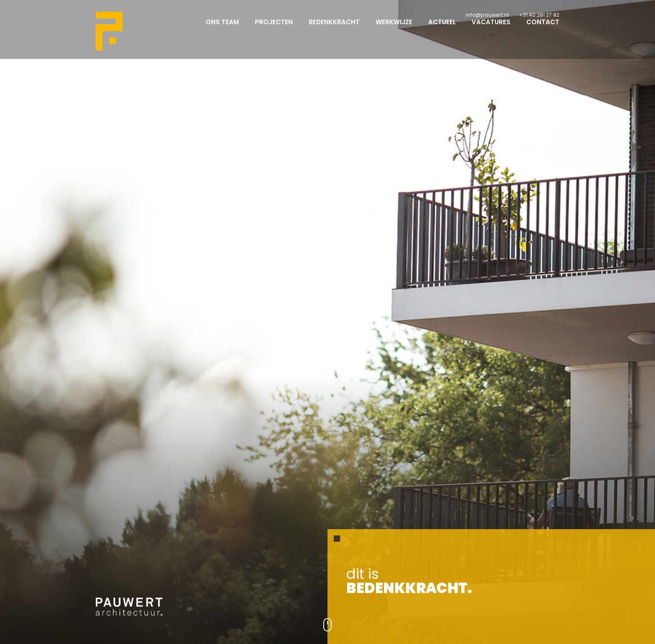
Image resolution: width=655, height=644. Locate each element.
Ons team (222, 29)
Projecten (274, 29)
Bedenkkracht (334, 29)
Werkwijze (394, 29)
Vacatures (491, 29)
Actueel (442, 29)
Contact (543, 29)
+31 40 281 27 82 (539, 15)
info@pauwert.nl (487, 15)
